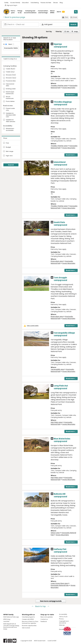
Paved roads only (10, 109)
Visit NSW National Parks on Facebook (5, 641)
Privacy (61, 619)
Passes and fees (46, 3)
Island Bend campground (60, 163)
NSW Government (40, 641)
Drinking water (11, 89)
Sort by (49, 32)
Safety (6, 3)
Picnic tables (10, 101)
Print (66, 17)
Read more (71, 95)
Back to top (40, 606)
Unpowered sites (10, 85)
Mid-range (10, 151)
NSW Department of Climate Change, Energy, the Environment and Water (11, 626)
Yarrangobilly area (57, 369)
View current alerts (33, 326)
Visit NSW (6, 621)
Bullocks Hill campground (60, 495)
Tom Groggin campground (60, 279)
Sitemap (62, 625)
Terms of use (63, 617)
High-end (9, 156)
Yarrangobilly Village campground (64, 334)
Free (7, 143)
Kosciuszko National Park (60, 585)
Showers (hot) (11, 75)
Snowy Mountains (69, 88)
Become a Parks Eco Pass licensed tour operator (30, 622)
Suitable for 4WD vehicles (11, 121)
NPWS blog (7, 619)
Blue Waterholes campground (62, 440)
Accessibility (63, 614)
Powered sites (11, 81)
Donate (61, 629)
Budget (8, 147)
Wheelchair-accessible (10, 130)
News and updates (47, 617)
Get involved (26, 628)
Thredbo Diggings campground (63, 103)
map (76, 32)
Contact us (44, 619)
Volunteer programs (28, 617)
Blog (61, 3)
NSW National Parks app (11, 617)
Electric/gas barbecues (10, 93)
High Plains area (56, 422)
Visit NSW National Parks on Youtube (14, 641)
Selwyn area (55, 533)
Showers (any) (11, 78)
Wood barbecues (10, 98)
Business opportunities (29, 626)
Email (75, 17)
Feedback (44, 621)
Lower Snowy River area (59, 583)
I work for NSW (52, 641)
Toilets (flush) (10, 69)
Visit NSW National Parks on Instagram (10, 641)
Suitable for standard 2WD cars (11, 115)
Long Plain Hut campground (61, 387)
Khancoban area (57, 261)
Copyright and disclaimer (64, 622)
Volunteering (35, 3)
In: (4, 44)
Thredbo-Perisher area (59, 86)
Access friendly (15, 3)
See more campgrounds (51, 601)
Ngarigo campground (60, 45)
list (68, 32)
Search (73, 24)
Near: (10, 44)
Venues (55, 3)
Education (25, 3)
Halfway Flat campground (60, 550)
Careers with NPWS (28, 619)
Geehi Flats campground (60, 223)
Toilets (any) (10, 72)
